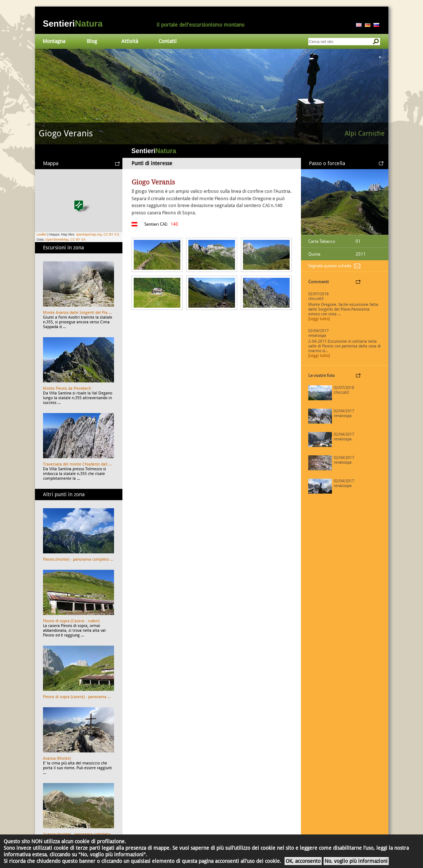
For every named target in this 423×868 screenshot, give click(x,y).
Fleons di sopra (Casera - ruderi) (71, 621)
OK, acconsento (303, 861)
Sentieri (73, 24)
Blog (92, 41)
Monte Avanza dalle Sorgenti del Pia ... (77, 313)
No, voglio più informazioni (356, 861)
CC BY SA (78, 240)
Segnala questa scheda (330, 266)
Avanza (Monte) (57, 758)
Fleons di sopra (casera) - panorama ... (77, 697)
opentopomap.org (89, 234)
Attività (130, 41)
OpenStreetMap (57, 240)
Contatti (168, 41)
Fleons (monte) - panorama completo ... (78, 559)
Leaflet (42, 234)
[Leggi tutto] (319, 319)
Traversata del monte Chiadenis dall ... (77, 464)
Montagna (54, 41)
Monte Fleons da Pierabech (67, 388)
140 (174, 224)
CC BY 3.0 (111, 234)
